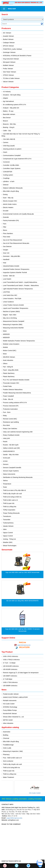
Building (6, 735)
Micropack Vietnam (9, 62)
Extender (6, 217)
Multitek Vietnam (8, 65)
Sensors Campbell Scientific (12, 468)
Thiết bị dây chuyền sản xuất (12, 494)
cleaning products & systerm (12, 149)
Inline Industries (8, 723)
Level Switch (7, 279)
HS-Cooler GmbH (9, 704)
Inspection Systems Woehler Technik (15, 272)
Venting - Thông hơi (9, 539)
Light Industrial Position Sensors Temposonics (18, 289)
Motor (5, 354)
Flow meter (7, 237)
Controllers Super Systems (12, 168)
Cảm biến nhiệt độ (9, 139)
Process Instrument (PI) (11, 406)
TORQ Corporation (9, 510)
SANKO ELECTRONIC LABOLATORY (16, 697)
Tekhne (5, 481)
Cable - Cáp (7, 131)
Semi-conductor (8, 761)
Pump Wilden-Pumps (10, 710)
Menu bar (12, 9)
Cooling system (8, 175)
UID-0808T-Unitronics (10, 676)
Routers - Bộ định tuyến (11, 445)
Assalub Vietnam (8, 36)
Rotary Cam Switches (10, 429)
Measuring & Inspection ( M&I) (13, 751)
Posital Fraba (7, 386)
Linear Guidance (8, 302)
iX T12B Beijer (8, 679)
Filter (5, 227)
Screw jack (7, 458)
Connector (6, 162)
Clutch (5, 152)
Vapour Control (8, 533)
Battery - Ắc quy (8, 111)
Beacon (5, 121)
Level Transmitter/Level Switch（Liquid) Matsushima (20, 282)
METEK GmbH (8, 720)
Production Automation (10, 409)
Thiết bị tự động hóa (10, 507)
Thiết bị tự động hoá (10, 774)
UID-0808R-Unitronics (10, 686)
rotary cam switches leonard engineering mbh (18, 432)
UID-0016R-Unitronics (10, 669)
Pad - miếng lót (8, 367)
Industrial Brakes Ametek (11, 266)
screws (5, 461)
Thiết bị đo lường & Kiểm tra (12, 497)
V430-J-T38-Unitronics (10, 682)
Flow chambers (8, 233)
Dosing (5, 194)
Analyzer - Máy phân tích (11, 108)
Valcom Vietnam (8, 82)
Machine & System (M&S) (11, 311)
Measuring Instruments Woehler (13, 328)
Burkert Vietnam (8, 39)
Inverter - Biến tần (9, 276)
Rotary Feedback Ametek (11, 435)
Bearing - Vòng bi (9, 127)
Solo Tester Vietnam (10, 72)
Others (5, 364)
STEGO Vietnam (8, 75)
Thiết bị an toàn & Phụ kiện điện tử (14, 490)
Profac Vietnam (8, 69)
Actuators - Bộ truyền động (12, 95)
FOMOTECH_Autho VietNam (13, 49)
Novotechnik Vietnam (10, 714)
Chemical (6, 738)
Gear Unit (6, 253)
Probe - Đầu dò (8, 399)
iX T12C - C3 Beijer (9, 663)
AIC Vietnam (7, 33)
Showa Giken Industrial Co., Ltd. (14, 717)
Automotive (7, 732)
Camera (6, 142)
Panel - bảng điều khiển (11, 370)
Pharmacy (6, 755)
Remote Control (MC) (10, 419)
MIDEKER (6, 334)
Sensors (6, 464)
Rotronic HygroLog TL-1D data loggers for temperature (21, 673)
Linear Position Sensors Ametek (13, 305)
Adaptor (5, 98)
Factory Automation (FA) (11, 220)
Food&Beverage (8, 745)
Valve (5, 529)
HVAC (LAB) (7, 748)
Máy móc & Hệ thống (10, 318)
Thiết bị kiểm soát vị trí (10, 500)
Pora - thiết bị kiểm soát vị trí (12, 758)
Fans (5, 224)
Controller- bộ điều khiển (11, 165)
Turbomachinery (8, 523)
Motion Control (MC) (10, 351)
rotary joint (6, 438)
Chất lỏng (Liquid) (9, 146)
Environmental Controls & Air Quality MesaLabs (18, 214)
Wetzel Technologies (10, 546)
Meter (5, 331)
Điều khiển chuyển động (11, 191)
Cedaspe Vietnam (9, 43)
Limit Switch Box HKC (10, 295)
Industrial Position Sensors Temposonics (16, 269)
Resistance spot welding (11, 422)
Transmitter (7, 520)
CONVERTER (8, 172)
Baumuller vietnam (9, 114)
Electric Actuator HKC (10, 201)
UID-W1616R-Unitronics (11, 666)
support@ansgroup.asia (24, 645)
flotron (5, 230)
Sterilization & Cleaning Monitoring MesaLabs (18, 477)
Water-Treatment (9, 777)
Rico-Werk (6, 425)
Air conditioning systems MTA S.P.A (14, 105)
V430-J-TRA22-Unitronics (11, 660)
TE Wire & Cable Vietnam (11, 78)
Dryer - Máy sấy (8, 198)
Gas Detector (7, 246)
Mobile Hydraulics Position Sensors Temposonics (19, 341)
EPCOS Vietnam (8, 46)
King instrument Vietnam (11, 59)
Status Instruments (9, 474)
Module (5, 347)
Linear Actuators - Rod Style (12, 298)
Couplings (6, 178)
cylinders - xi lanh (9, 181)
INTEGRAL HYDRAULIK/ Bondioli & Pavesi (17, 56)
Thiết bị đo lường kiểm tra (11, 768)
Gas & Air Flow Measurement (13, 240)
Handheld (6, 259)
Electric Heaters (8, 207)
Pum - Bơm (7, 412)
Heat (5, 263)
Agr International (8, 101)
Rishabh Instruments (10, 701)
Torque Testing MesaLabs (11, 513)
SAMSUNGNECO (9, 451)
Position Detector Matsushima (13, 390)
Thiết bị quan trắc (9, 503)
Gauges (6, 250)
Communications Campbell (12, 155)
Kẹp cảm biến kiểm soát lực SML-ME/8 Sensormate (23, 572)
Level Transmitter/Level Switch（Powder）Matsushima (21, 285)
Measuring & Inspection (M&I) (13, 325)
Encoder (6, 211)
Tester (5, 487)
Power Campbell (8, 396)
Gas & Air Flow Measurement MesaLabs (16, 243)
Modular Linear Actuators (11, 344)
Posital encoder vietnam (11, 694)
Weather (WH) (8, 542)
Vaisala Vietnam (8, 526)
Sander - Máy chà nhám (11, 455)
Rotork (5, 442)
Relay (5, 416)
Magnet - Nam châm (10, 315)
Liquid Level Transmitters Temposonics (16, 308)
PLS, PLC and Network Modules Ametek (16, 380)
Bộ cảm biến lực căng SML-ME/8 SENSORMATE (23, 601)
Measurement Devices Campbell (14, 321)
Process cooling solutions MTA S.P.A (15, 403)
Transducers (7, 516)
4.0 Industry (7, 92)
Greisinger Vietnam (9, 52)
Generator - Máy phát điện (12, 256)
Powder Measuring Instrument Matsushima (17, 393)
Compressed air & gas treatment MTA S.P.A (17, 159)
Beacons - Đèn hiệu (9, 124)
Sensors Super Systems (11, 471)
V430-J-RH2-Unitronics (11, 656)
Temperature (7, 484)
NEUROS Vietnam (9, 357)
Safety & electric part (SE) (11, 448)
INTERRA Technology (10, 707)
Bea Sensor (7, 118)
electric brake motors (10, 204)
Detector (6, 185)
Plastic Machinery (9, 373)
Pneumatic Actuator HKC (11, 383)
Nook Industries (8, 360)
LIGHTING (6, 292)
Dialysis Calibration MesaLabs (13, 188)
